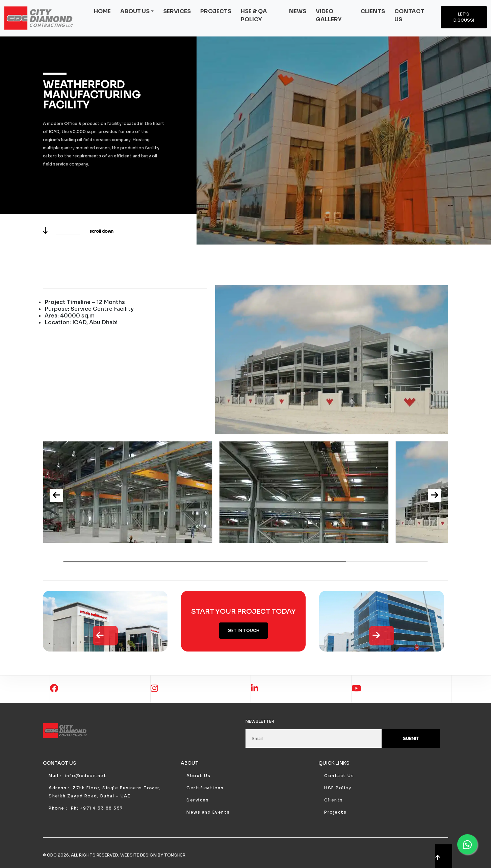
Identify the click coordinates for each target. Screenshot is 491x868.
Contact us (409, 15)
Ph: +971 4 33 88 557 (97, 808)
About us (135, 11)
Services (177, 11)
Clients (373, 11)
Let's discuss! (464, 17)
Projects (216, 11)
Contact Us (339, 776)
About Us (198, 776)
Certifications (205, 788)
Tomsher (175, 855)
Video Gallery (329, 15)
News (298, 11)
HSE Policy (338, 788)
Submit (411, 738)
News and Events (208, 812)
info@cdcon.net (86, 776)
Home (102, 11)
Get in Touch (243, 630)
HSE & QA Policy (254, 15)
